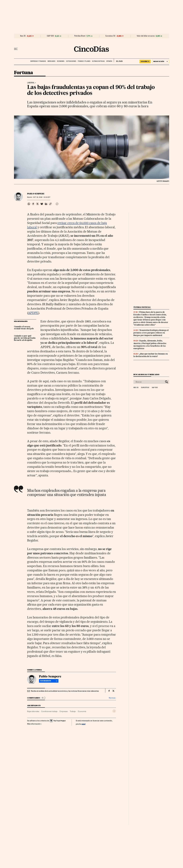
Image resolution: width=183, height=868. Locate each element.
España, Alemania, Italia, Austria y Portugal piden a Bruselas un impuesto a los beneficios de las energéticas (150, 344)
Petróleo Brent (80, 36)
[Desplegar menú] (16, 49)
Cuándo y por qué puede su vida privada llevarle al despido (25, 338)
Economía (61, 61)
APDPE (33, 313)
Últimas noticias (98, 61)
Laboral (31, 83)
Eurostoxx (145, 388)
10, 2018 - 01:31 (42, 197)
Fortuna (24, 73)
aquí (84, 724)
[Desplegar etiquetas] (114, 711)
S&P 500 (50, 36)
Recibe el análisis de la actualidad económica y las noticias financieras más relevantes (65, 691)
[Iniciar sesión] (161, 61)
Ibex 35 (23, 36)
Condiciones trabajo (49, 711)
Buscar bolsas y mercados (146, 375)
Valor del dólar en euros (146, 36)
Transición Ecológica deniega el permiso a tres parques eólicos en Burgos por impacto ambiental (151, 333)
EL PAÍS (118, 60)
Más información (34, 724)
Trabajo (73, 711)
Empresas (64, 711)
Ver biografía (49, 681)
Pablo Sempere (36, 194)
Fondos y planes (84, 61)
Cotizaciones (71, 61)
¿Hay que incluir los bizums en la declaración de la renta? (151, 355)
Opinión (109, 61)
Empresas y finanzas (38, 61)
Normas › (112, 698)
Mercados (51, 61)
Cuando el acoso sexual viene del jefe (24, 328)
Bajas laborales (33, 711)
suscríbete (145, 61)
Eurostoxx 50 (110, 36)
